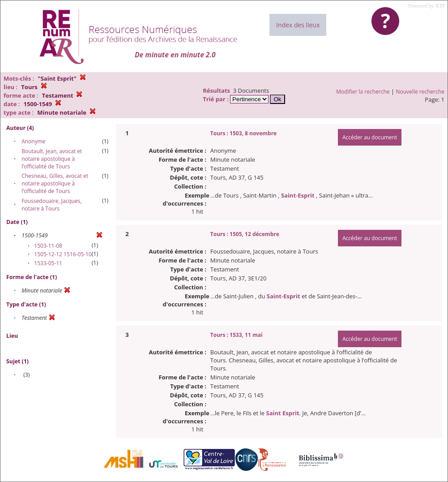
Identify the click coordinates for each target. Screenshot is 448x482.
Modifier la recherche (363, 92)
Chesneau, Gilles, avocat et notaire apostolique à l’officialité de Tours (55, 183)
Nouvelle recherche (420, 92)
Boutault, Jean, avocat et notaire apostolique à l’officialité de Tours (52, 159)
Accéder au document (370, 137)
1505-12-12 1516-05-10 (63, 254)
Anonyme (33, 141)
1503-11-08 (48, 246)
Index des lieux (298, 25)
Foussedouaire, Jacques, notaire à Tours (51, 205)
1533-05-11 (48, 263)
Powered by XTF (427, 6)
